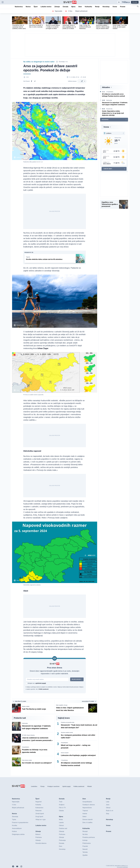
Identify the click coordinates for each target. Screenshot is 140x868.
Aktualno (106, 87)
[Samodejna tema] (119, 2)
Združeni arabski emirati (67, 733)
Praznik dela (109, 109)
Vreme (106, 127)
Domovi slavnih (65, 753)
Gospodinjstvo (26, 747)
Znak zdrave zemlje (27, 760)
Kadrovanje (25, 723)
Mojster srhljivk (26, 706)
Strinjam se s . (37, 683)
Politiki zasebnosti (44, 689)
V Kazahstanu (64, 760)
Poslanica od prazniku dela (68, 722)
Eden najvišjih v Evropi (62, 705)
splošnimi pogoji (41, 683)
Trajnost (28, 257)
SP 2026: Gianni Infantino (28, 735)
